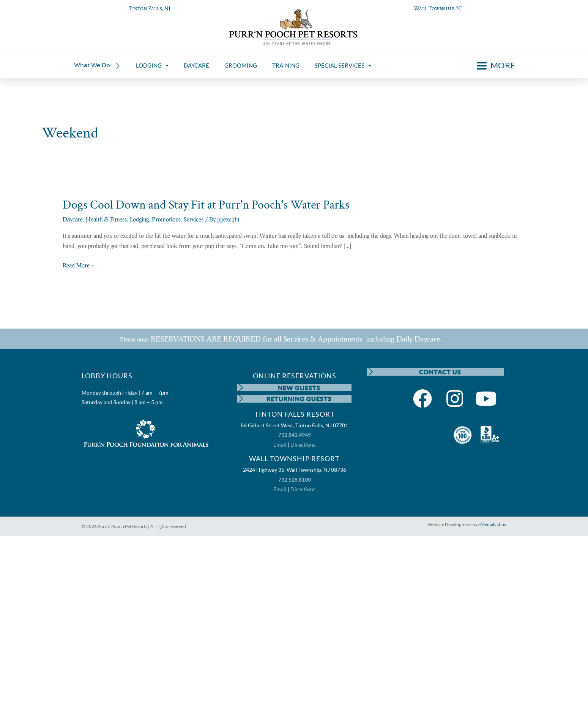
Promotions (166, 219)
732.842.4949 (295, 435)
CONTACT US (440, 372)
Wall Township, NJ (438, 8)
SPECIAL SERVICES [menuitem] (343, 65)
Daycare (73, 219)
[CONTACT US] (371, 372)
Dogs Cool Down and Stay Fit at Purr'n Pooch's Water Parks (206, 205)
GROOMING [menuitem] (241, 65)
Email (280, 445)
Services (194, 219)
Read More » (78, 266)
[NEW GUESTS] (241, 388)
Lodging (139, 219)
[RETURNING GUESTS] (241, 399)
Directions (303, 445)
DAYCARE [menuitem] (196, 65)
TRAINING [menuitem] (286, 65)
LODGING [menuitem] (152, 65)
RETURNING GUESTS (299, 399)
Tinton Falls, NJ (150, 8)
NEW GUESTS (299, 388)
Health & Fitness (106, 219)
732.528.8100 (295, 480)
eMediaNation (493, 525)
